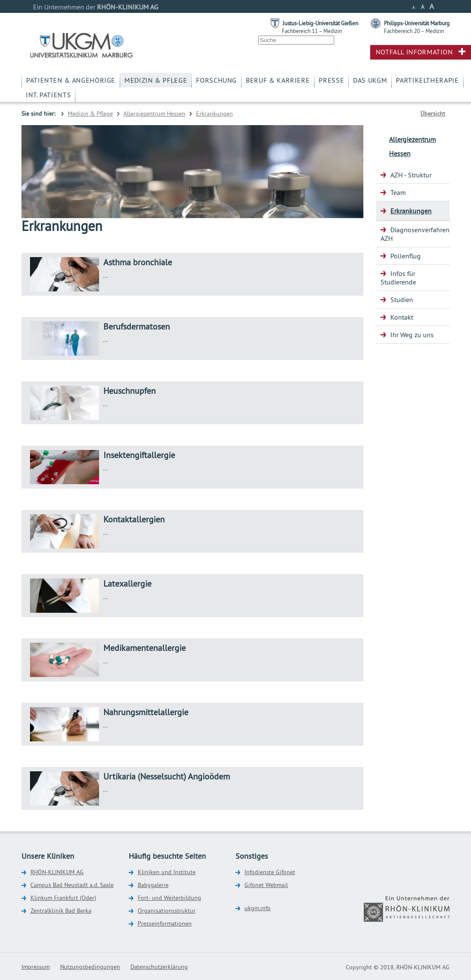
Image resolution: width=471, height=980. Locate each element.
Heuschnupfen (130, 391)
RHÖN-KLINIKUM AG (57, 872)
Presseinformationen (165, 923)
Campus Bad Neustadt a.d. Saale (72, 885)
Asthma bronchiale (138, 262)
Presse (331, 80)
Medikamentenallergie (145, 648)
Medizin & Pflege (156, 80)
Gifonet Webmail (266, 885)
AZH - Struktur (411, 175)
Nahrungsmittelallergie (146, 712)
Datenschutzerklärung (159, 967)
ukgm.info (258, 908)
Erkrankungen (214, 114)
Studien (402, 300)
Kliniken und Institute (167, 872)
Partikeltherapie (427, 80)
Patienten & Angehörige (71, 80)
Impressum (36, 967)
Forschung (216, 80)
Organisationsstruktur (167, 911)
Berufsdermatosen (137, 326)
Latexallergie (127, 583)
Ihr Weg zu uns (412, 335)
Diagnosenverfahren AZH (415, 234)
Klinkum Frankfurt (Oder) (63, 898)
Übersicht (433, 114)
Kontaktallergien (134, 519)
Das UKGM (370, 80)
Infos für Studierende (398, 278)
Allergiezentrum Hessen (154, 114)
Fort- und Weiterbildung (169, 898)
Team (398, 192)
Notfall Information (414, 52)
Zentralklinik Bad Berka (61, 911)
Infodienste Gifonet (270, 872)
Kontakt (402, 317)
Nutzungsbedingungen (90, 967)
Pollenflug (406, 256)
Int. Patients (48, 95)
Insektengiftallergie (139, 455)
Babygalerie (153, 885)
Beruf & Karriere (278, 80)
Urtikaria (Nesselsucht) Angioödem (167, 776)
